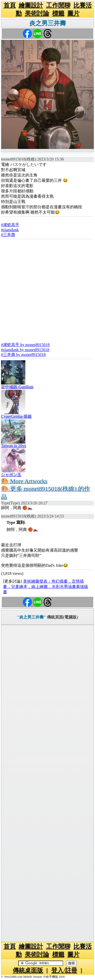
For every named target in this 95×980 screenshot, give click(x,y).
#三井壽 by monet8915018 (23, 355)
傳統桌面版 (28, 970)
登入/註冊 (64, 970)
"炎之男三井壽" (31, 617)
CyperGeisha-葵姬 (16, 416)
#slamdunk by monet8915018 (25, 350)
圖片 (73, 13)
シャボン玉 (11, 475)
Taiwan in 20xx (14, 446)
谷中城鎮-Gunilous (17, 387)
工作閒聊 (58, 5)
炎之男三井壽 (48, 23)
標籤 (58, 13)
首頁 (10, 5)
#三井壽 (8, 235)
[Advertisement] (48, 289)
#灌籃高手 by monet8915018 (25, 345)
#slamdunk (10, 230)
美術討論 (37, 13)
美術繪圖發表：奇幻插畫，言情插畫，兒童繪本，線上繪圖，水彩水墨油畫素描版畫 (46, 587)
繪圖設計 (31, 5)
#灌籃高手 (10, 225)
